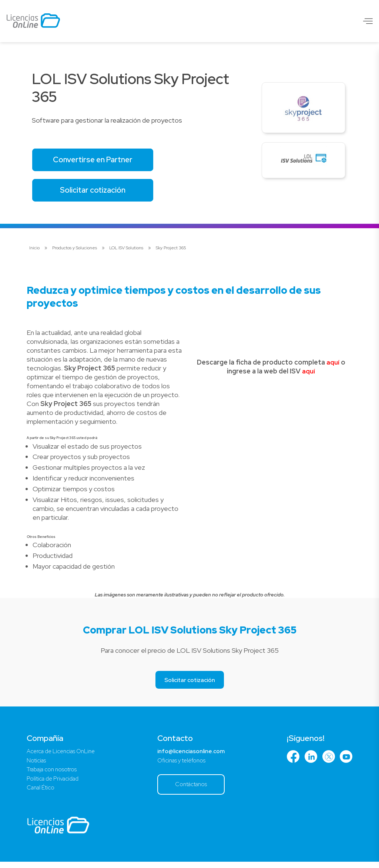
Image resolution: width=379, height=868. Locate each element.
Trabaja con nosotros (53, 774)
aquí (333, 365)
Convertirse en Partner (96, 161)
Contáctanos (192, 789)
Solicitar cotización (96, 192)
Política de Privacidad (55, 784)
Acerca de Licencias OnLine (63, 755)
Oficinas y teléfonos (182, 764)
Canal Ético (42, 793)
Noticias (37, 764)
